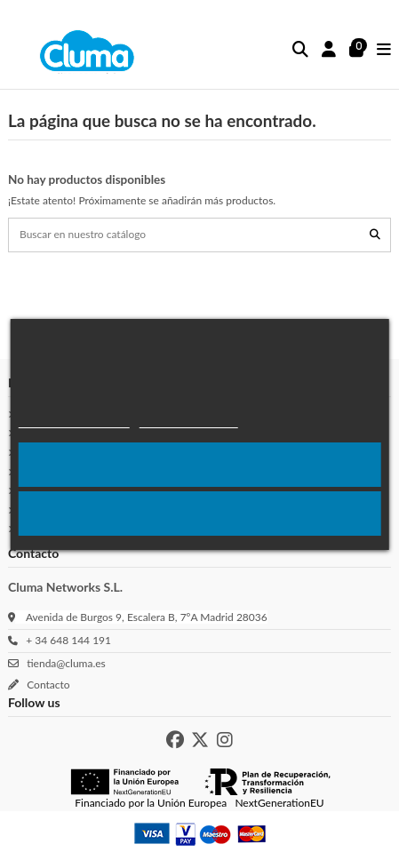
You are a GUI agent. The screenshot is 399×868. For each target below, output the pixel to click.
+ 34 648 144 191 (66, 640)
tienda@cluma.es (64, 663)
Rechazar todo (199, 513)
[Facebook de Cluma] (175, 740)
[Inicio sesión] (329, 50)
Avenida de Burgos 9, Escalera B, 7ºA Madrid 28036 (147, 617)
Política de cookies (73, 420)
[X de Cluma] (200, 740)
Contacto (46, 685)
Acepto (200, 464)
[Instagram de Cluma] (225, 740)
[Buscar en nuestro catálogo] (375, 235)
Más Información (188, 420)
